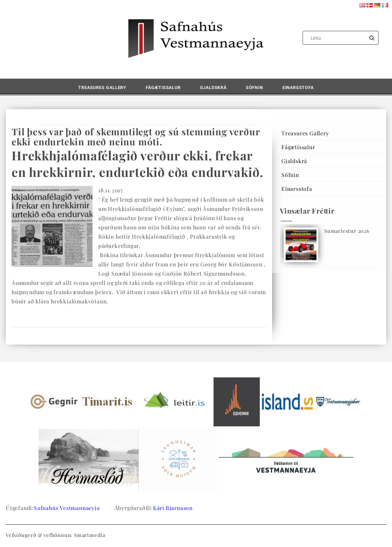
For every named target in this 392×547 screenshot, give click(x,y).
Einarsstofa (298, 88)
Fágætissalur (163, 88)
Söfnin (255, 88)
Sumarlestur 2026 (347, 231)
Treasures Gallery (102, 88)
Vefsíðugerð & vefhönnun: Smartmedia (56, 535)
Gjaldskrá (213, 88)
